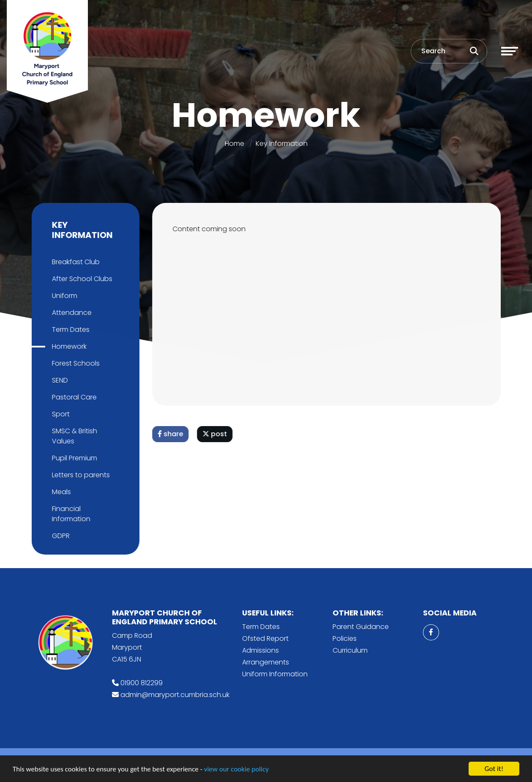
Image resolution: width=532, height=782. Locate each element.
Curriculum (350, 650)
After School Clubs (80, 279)
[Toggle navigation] (510, 51)
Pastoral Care (73, 397)
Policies (345, 638)
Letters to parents (79, 475)
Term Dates (69, 329)
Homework (68, 346)
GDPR (59, 536)
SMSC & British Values (73, 436)
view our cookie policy (236, 770)
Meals (60, 492)
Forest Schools (74, 363)
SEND (58, 380)
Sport (59, 414)
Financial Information (70, 514)
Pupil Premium (73, 458)
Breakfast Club (74, 262)
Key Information (282, 144)
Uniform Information (275, 674)
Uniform (63, 296)
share (172, 434)
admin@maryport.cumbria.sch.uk (175, 695)
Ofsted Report (265, 638)
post (216, 434)
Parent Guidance (361, 627)
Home (235, 144)
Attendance (70, 313)
